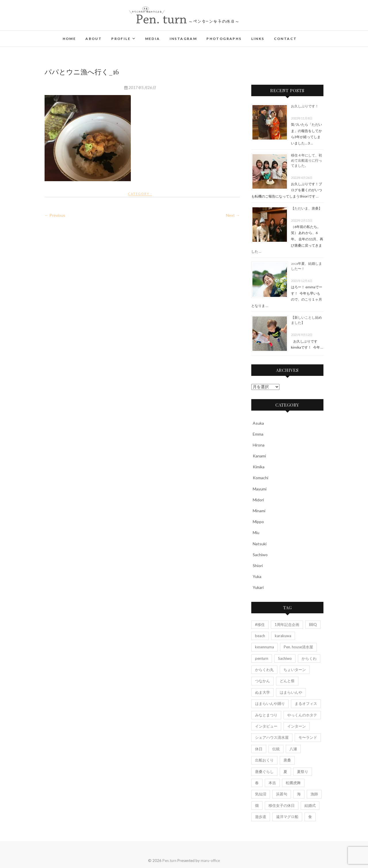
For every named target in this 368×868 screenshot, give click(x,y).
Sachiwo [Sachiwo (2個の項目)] (285, 658)
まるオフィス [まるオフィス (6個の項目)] (306, 703)
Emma (258, 434)
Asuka (258, 423)
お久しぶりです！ (305, 106)
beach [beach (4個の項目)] (260, 636)
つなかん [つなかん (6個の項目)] (262, 681)
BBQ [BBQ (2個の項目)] (313, 625)
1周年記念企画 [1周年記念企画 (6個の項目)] (287, 625)
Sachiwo (260, 555)
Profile (121, 39)
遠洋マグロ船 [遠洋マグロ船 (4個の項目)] (287, 817)
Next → (233, 215)
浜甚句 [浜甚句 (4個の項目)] (282, 794)
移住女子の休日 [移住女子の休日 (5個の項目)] (282, 805)
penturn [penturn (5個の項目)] (262, 658)
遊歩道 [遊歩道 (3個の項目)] (261, 817)
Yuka (257, 576)
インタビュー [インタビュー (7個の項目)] (266, 726)
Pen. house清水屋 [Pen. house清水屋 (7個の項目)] (298, 647)
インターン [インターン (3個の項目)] (297, 726)
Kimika (259, 467)
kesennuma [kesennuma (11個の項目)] (264, 647)
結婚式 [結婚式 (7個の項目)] (310, 805)
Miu (256, 532)
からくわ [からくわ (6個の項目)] (309, 658)
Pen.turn (169, 861)
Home (69, 39)
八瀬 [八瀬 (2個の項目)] (293, 749)
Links (258, 39)
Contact (285, 39)
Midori (258, 500)
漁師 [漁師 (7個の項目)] (314, 794)
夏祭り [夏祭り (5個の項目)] (303, 772)
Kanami (259, 456)
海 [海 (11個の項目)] (299, 794)
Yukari (258, 587)
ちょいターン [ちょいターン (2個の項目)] (295, 670)
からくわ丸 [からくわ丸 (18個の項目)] (264, 670)
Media (153, 39)
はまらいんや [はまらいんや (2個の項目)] (291, 692)
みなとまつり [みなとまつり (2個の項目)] (266, 715)
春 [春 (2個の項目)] (257, 783)
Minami (259, 511)
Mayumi (260, 489)
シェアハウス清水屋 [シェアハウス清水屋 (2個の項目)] (272, 737)
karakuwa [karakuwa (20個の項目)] (283, 636)
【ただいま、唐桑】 (306, 208)
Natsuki (260, 544)
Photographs (224, 39)
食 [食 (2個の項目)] (310, 817)
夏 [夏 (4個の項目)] (285, 772)
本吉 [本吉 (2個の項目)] (272, 783)
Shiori (258, 566)
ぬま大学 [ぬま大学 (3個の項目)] (262, 692)
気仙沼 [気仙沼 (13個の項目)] (261, 794)
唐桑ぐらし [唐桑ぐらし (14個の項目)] (264, 772)
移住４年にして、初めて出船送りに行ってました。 (306, 160)
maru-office (210, 861)
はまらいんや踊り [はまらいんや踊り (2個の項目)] (270, 703)
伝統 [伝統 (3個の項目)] (276, 749)
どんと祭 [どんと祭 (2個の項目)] (287, 681)
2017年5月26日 (140, 88)
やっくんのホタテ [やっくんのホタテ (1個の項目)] (302, 715)
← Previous (55, 215)
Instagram (183, 39)
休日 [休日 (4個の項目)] (259, 749)
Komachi (260, 478)
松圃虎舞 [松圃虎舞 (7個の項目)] (293, 783)
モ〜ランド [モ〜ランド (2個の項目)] (308, 737)
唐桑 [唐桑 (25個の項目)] (287, 760)
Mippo (258, 522)
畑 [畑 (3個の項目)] (257, 805)
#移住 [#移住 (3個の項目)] (260, 625)
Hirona (259, 445)
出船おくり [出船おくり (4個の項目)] (264, 760)
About (94, 39)
